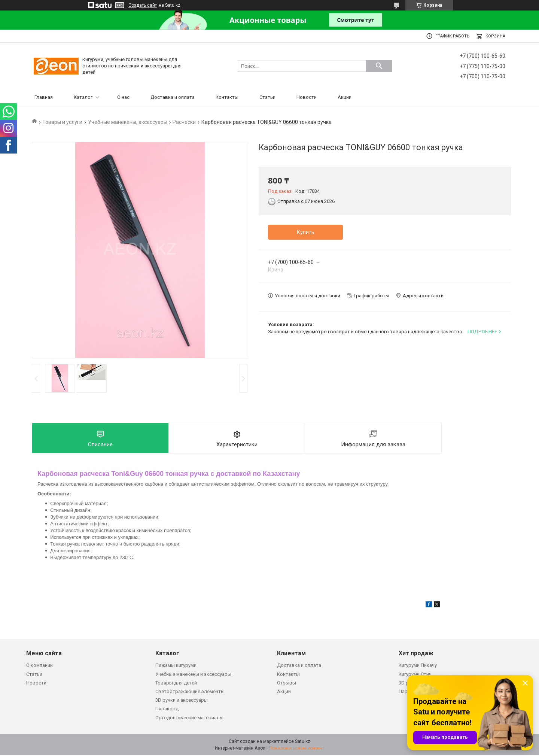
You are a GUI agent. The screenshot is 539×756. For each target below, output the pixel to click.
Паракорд (167, 709)
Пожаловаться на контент (296, 749)
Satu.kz (303, 742)
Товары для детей (176, 684)
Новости (307, 97)
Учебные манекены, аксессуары (128, 122)
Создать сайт (143, 5)
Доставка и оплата (173, 97)
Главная (44, 97)
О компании (39, 666)
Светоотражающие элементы (190, 692)
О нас (123, 97)
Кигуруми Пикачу (418, 666)
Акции (345, 97)
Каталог (83, 97)
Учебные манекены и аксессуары (193, 675)
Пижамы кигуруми (176, 666)
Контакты (227, 97)
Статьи (267, 97)
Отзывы (287, 684)
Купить (306, 232)
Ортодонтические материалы (189, 718)
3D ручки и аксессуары (182, 701)
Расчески (184, 122)
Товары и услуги (62, 122)
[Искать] (379, 66)
